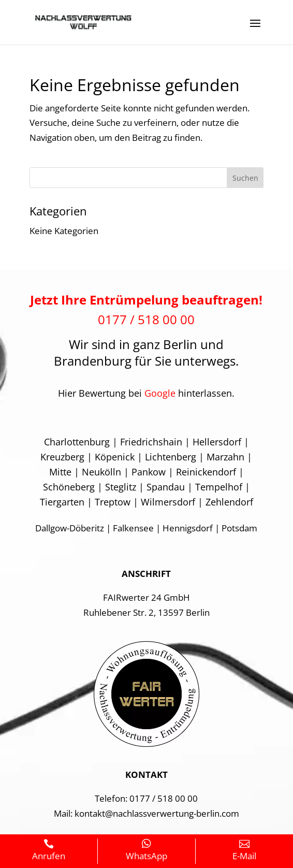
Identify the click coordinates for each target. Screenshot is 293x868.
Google (160, 393)
